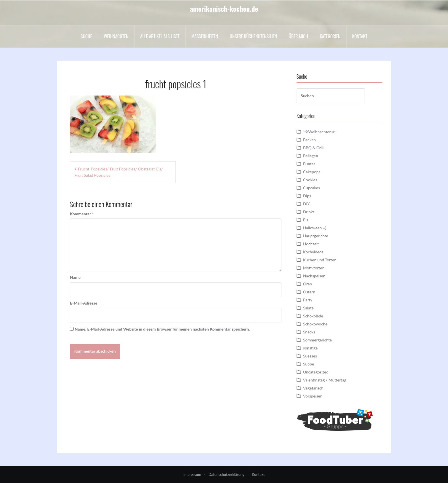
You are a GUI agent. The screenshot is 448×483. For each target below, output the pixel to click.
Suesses (310, 356)
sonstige (310, 348)
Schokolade (313, 316)
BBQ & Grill (313, 148)
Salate (308, 308)
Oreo (308, 284)
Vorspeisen (313, 396)
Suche (86, 36)
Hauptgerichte (316, 236)
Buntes (309, 164)
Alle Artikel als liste (160, 36)
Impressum (192, 474)
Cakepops (312, 172)
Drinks (309, 212)
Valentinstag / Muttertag (325, 380)
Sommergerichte (318, 340)
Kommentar (82, 214)
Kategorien (330, 36)
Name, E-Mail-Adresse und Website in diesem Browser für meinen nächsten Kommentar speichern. (162, 329)
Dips (307, 196)
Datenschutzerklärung (226, 474)
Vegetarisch (313, 388)
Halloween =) (315, 228)
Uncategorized (316, 372)
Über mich (298, 36)
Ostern (309, 292)
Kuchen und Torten (320, 260)
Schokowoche (315, 324)
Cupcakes (312, 188)
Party (308, 300)
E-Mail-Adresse (84, 303)
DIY (306, 204)
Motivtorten (314, 268)
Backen (310, 140)
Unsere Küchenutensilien (253, 36)
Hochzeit (311, 244)
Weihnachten (116, 36)
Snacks (309, 332)
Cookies (310, 180)
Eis (306, 220)
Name (75, 277)
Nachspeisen (314, 276)
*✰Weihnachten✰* (320, 132)
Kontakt (360, 36)
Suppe (309, 364)
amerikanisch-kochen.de (224, 9)
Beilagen (311, 156)
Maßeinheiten (205, 36)
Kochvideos (313, 252)
